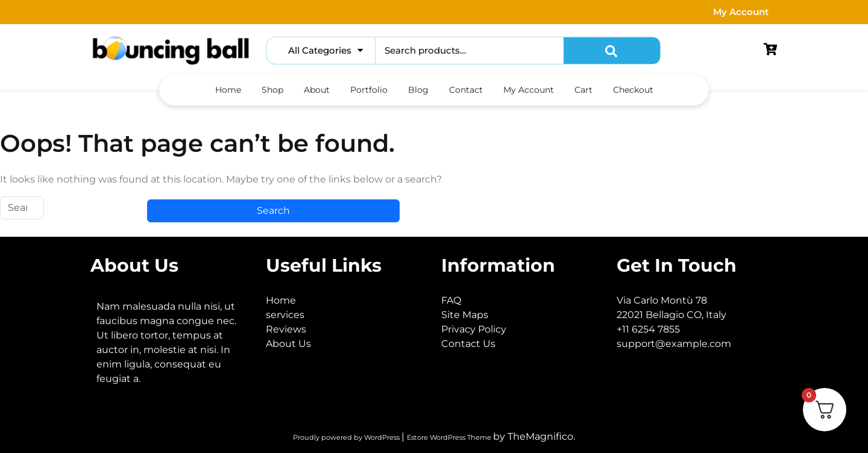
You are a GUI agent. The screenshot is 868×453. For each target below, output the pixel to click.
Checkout (633, 90)
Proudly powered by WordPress (347, 437)
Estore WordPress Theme (450, 437)
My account (529, 90)
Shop (272, 90)
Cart (583, 90)
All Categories (325, 50)
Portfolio (369, 90)
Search (612, 51)
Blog (418, 90)
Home (228, 90)
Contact (466, 90)
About (317, 90)
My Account (741, 12)
